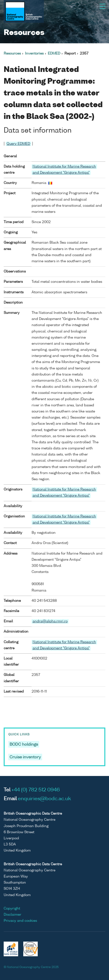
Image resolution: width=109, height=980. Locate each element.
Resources (12, 54)
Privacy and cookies (20, 921)
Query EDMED (18, 144)
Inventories (34, 54)
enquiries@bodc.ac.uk (44, 799)
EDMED (54, 54)
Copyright (12, 909)
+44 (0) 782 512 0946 (36, 790)
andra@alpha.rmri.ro (50, 621)
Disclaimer (12, 915)
